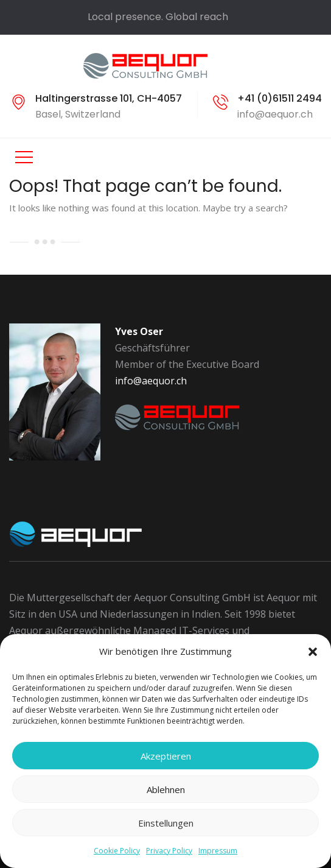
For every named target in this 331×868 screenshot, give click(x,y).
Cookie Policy (117, 851)
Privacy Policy (169, 851)
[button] (313, 652)
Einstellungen (166, 823)
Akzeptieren (166, 756)
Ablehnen (166, 789)
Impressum (218, 851)
